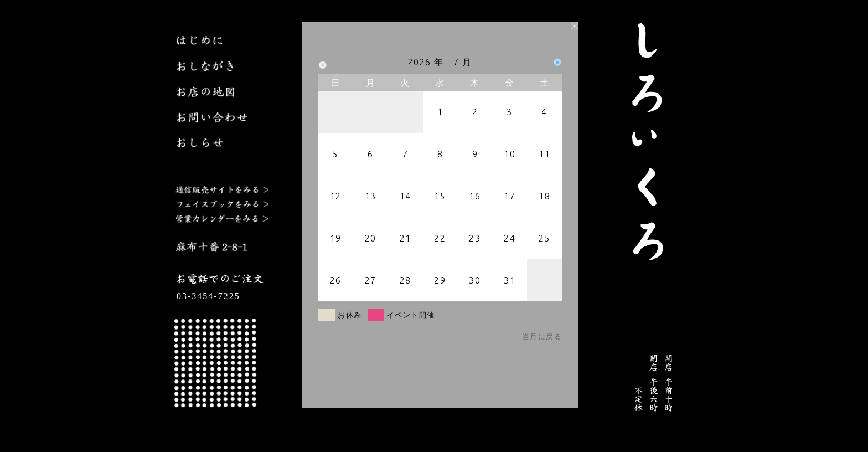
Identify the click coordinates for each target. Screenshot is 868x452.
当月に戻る (542, 336)
